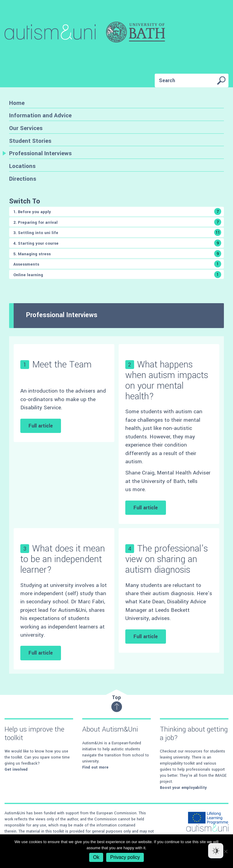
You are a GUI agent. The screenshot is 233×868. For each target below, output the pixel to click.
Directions (23, 179)
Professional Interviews (40, 153)
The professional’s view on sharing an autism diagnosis (167, 559)
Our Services (26, 128)
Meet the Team (62, 365)
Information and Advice (40, 115)
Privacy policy (125, 857)
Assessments (117, 264)
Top (117, 703)
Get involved (16, 769)
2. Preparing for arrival (117, 222)
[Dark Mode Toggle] (216, 851)
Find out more (95, 767)
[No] (225, 851)
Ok (96, 857)
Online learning (117, 275)
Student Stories (30, 141)
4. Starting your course (117, 243)
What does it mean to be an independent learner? (63, 559)
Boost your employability (183, 788)
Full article (41, 426)
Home (17, 103)
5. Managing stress (117, 254)
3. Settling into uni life (117, 232)
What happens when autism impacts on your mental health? (167, 381)
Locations (22, 166)
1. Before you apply (117, 211)
